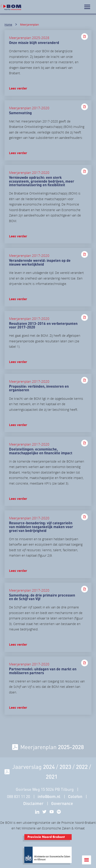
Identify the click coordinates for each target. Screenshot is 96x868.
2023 (65, 767)
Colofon (75, 796)
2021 (52, 776)
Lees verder (18, 88)
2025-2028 (71, 747)
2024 (49, 767)
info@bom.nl (49, 796)
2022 (82, 767)
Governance (62, 803)
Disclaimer (33, 803)
